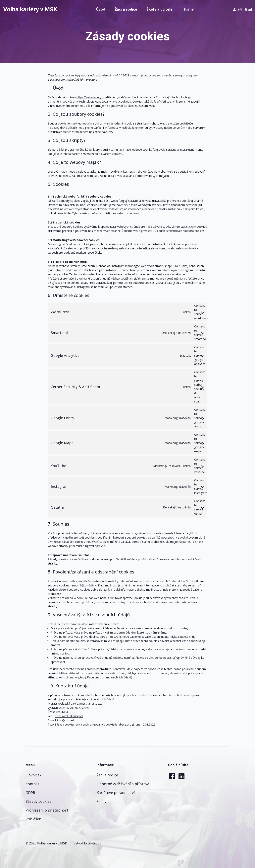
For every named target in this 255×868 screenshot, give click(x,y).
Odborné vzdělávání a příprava (123, 784)
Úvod (101, 9)
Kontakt (32, 784)
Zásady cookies (38, 801)
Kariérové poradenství (116, 793)
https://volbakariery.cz (91, 97)
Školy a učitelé (160, 9)
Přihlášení (34, 819)
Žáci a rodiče (126, 9)
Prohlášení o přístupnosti (47, 810)
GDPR (30, 793)
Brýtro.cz (94, 843)
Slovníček (33, 775)
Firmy (189, 9)
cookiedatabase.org (119, 724)
